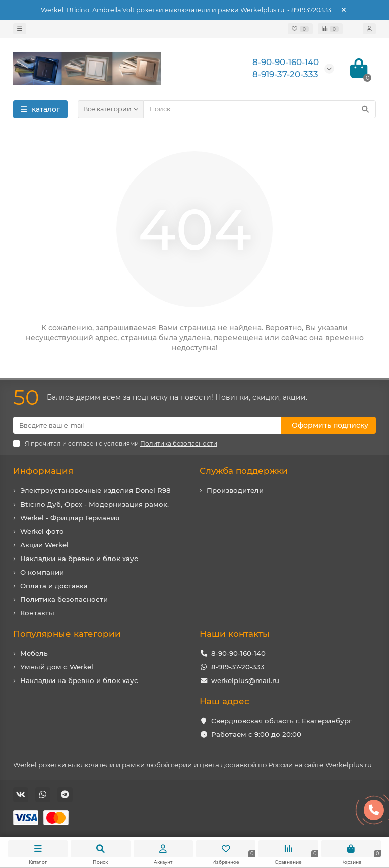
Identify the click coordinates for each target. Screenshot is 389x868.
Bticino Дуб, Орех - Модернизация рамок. (94, 504)
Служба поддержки (244, 471)
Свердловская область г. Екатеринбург (281, 721)
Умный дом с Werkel (57, 667)
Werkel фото (42, 531)
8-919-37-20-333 (238, 667)
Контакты (37, 613)
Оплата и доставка (54, 586)
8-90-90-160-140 (238, 653)
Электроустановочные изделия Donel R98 (95, 490)
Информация (43, 471)
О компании (42, 572)
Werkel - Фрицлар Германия (70, 518)
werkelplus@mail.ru (245, 680)
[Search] (260, 109)
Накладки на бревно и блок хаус (79, 559)
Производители (235, 490)
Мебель (34, 653)
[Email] (147, 425)
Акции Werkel (44, 545)
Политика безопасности (64, 599)
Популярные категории (67, 634)
